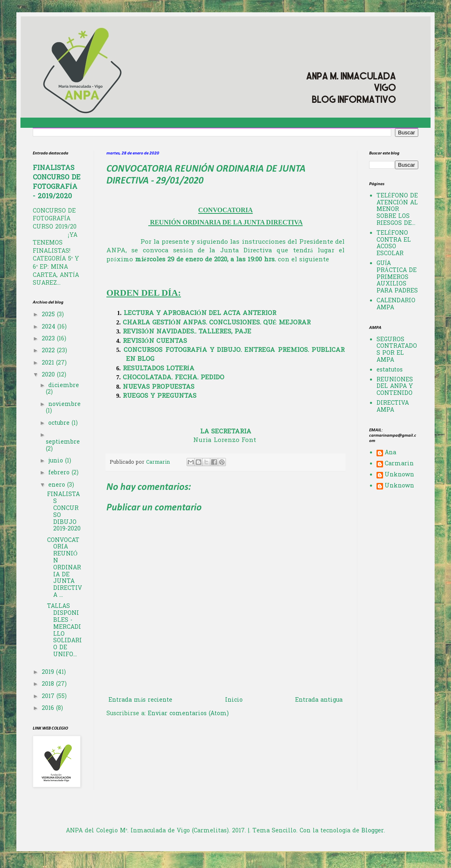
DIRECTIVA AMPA (393, 407)
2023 (49, 339)
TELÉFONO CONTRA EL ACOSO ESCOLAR (394, 244)
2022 (49, 351)
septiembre (63, 442)
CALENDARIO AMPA (396, 304)
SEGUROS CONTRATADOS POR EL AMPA (397, 350)
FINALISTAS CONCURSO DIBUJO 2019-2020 (64, 512)
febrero (60, 473)
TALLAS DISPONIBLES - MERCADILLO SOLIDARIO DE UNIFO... (64, 631)
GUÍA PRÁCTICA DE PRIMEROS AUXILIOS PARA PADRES (397, 277)
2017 (49, 697)
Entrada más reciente (140, 700)
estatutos (390, 370)
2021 (49, 363)
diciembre (64, 386)
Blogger (373, 831)
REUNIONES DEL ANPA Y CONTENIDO (395, 387)
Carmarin (399, 465)
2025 (49, 315)
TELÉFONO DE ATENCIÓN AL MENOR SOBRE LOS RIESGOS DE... (397, 210)
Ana (390, 453)
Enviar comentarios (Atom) (188, 714)
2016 (49, 708)
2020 (49, 375)
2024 (50, 327)
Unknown (399, 476)
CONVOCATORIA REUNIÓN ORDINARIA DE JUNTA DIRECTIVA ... (64, 568)
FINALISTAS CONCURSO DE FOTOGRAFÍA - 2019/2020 (56, 182)
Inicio (234, 700)
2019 (49, 672)
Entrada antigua (319, 700)
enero (58, 485)
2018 (49, 684)
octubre (60, 423)
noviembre (64, 405)
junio (57, 461)
